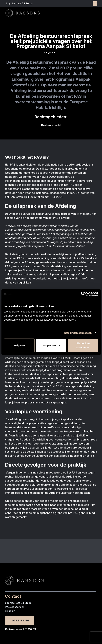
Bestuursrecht (51, 125)
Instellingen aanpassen (78, 333)
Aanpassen (51, 345)
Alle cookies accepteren (83, 345)
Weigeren (19, 345)
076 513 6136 (20, 621)
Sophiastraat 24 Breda (19, 3)
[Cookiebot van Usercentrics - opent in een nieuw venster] (83, 294)
